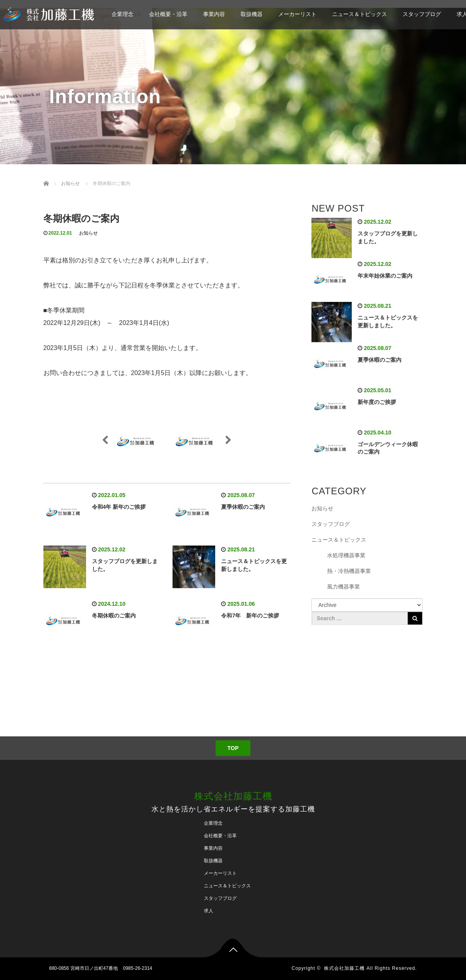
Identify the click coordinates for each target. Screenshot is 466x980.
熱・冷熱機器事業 (349, 571)
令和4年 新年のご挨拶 (119, 507)
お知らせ (88, 233)
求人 (209, 911)
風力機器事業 (344, 587)
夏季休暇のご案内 (243, 507)
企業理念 (122, 14)
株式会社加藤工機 (233, 796)
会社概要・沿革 (168, 14)
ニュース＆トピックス (360, 14)
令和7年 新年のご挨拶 (250, 616)
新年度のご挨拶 (377, 402)
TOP (233, 748)
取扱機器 (252, 14)
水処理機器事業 (346, 555)
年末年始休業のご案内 (385, 276)
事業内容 (214, 14)
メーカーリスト (297, 14)
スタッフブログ (422, 14)
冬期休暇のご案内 (114, 616)
